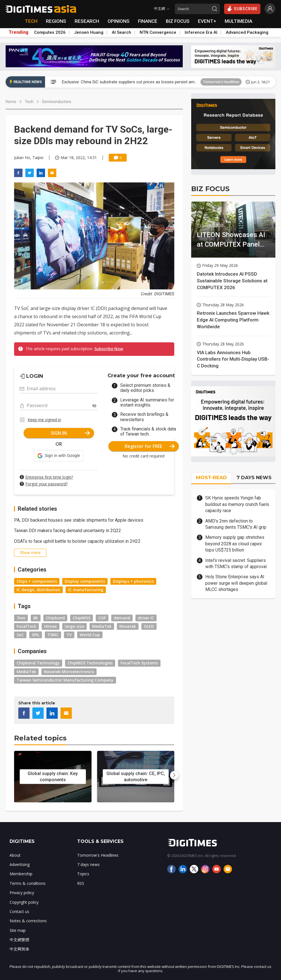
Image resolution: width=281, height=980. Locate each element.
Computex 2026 (50, 32)
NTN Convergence (158, 32)
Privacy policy (22, 893)
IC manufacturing (86, 590)
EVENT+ (207, 21)
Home (11, 102)
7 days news (88, 864)
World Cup (90, 635)
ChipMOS (82, 618)
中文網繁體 (19, 940)
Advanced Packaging (247, 32)
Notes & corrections (28, 921)
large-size (74, 626)
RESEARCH (87, 21)
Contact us (19, 911)
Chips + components (37, 581)
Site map (18, 930)
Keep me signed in (44, 420)
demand (122, 618)
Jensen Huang (89, 32)
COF (102, 618)
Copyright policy (24, 902)
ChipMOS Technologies (90, 663)
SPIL (36, 635)
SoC (20, 635)
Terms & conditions (28, 883)
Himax (51, 626)
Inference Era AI (201, 32)
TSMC (53, 635)
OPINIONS (119, 21)
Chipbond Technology (38, 663)
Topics (83, 874)
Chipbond (55, 618)
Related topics (40, 738)
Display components (85, 581)
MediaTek (102, 626)
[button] (59, 456)
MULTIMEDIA (238, 21)
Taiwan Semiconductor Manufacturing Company (65, 680)
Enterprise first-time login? (49, 477)
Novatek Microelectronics (69, 672)
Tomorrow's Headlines (221, 82)
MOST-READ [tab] (211, 477)
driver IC (146, 618)
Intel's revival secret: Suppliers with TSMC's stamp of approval (236, 563)
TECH (31, 21)
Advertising (20, 864)
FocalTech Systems (139, 663)
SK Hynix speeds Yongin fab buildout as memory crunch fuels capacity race (237, 504)
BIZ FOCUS (178, 21)
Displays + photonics (133, 581)
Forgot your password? (46, 484)
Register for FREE (150, 446)
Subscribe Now (109, 349)
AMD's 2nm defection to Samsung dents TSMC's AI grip (236, 524)
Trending (19, 32)
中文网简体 (19, 949)
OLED (149, 626)
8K (36, 618)
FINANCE (148, 21)
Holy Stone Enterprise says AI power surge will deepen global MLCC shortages (236, 583)
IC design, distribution (38, 590)
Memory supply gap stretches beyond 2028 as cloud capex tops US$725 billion (235, 544)
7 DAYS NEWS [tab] (254, 477)
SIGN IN (70, 433)
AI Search (121, 32)
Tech (29, 102)
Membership (21, 874)
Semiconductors (57, 102)
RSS (81, 883)
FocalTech (26, 626)
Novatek (128, 626)
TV (69, 635)
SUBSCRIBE (242, 8)
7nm (21, 618)
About (15, 855)
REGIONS (56, 21)
